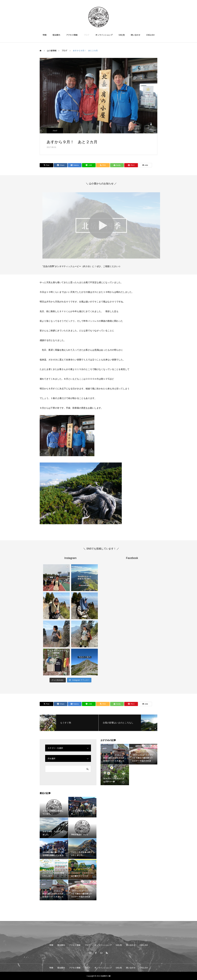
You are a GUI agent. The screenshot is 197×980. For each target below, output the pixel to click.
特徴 (45, 35)
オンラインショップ (104, 35)
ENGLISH (150, 35)
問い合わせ (136, 35)
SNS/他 (122, 35)
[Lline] (89, 165)
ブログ (86, 35)
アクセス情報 (72, 35)
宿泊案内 (56, 35)
